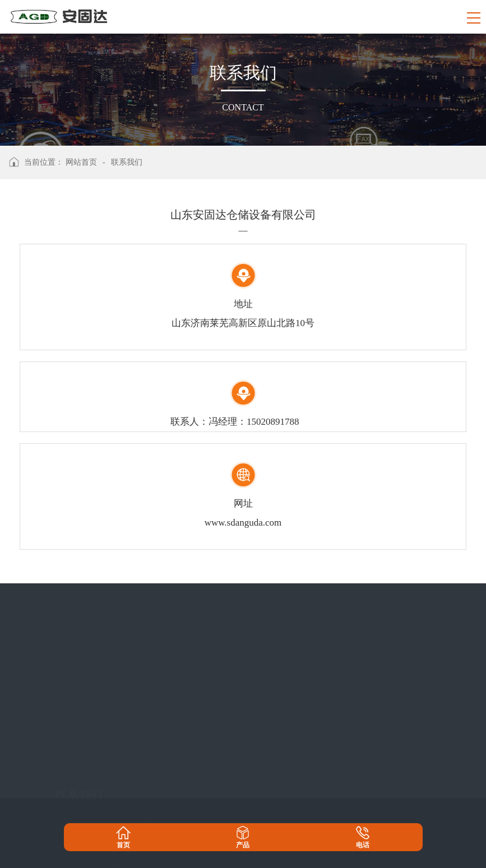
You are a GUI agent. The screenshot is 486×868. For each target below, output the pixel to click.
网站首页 (81, 162)
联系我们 (127, 162)
